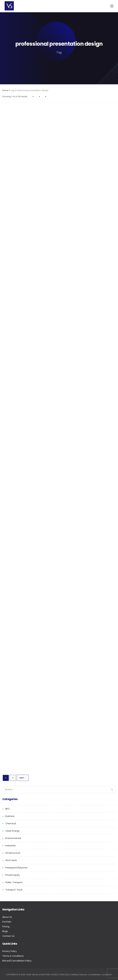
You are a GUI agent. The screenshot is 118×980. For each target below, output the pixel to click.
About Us (7, 917)
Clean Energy (12, 831)
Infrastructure (13, 853)
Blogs (5, 931)
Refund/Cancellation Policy (17, 961)
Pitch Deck (11, 860)
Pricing (6, 927)
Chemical (11, 823)
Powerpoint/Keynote (16, 868)
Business (10, 816)
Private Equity (13, 875)
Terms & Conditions (13, 956)
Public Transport (14, 882)
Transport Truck (14, 890)
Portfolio (7, 922)
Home (5, 90)
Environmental (13, 838)
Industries (11, 846)
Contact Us (8, 936)
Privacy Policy (10, 951)
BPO (8, 809)
